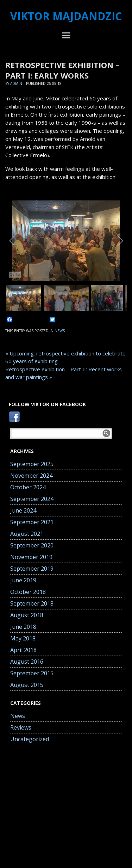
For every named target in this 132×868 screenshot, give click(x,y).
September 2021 (32, 522)
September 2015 (32, 673)
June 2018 (23, 627)
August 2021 (27, 534)
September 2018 (32, 603)
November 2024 (31, 476)
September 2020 (32, 545)
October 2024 (28, 487)
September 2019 (32, 569)
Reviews (21, 727)
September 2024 (32, 499)
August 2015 (27, 685)
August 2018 (27, 615)
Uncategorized (30, 739)
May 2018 (23, 638)
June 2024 (23, 510)
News (60, 331)
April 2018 (23, 650)
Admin (16, 83)
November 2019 (31, 557)
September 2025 (32, 464)
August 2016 (27, 662)
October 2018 (28, 592)
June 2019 (23, 580)
